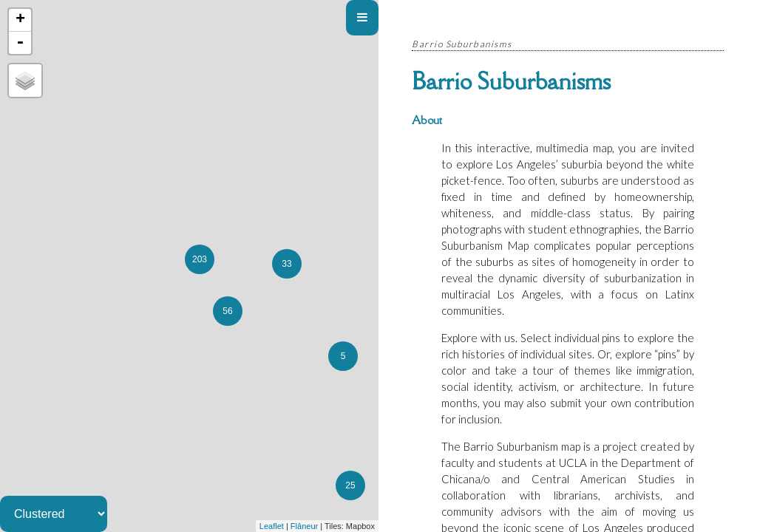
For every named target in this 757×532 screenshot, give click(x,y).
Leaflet (272, 526)
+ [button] (20, 20)
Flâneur (304, 526)
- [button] (20, 43)
